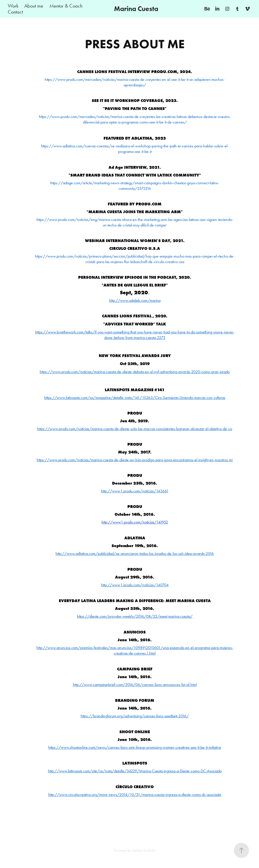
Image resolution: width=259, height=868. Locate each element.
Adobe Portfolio (144, 850)
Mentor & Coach (66, 6)
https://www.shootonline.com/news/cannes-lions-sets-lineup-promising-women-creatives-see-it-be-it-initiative (135, 747)
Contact (15, 12)
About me (34, 6)
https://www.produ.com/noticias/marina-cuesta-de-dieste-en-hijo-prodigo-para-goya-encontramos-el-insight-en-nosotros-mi (135, 460)
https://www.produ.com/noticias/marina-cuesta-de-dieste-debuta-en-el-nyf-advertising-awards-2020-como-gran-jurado (135, 372)
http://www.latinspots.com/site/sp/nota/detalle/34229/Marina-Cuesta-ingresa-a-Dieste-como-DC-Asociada (135, 771)
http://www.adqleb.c (135, 300)
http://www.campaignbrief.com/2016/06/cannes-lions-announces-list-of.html (135, 685)
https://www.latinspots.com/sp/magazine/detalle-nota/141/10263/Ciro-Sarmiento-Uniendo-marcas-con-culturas (135, 398)
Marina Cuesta (136, 9)
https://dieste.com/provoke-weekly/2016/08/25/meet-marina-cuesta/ (135, 616)
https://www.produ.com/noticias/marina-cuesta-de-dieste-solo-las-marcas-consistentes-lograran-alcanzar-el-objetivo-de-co (135, 429)
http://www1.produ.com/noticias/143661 (135, 491)
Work (13, 6)
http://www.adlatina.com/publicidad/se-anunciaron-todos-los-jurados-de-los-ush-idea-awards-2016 (135, 554)
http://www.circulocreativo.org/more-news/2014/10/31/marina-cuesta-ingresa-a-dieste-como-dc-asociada (135, 795)
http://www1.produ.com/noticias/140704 (135, 585)
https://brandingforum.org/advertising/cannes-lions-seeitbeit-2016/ (135, 716)
